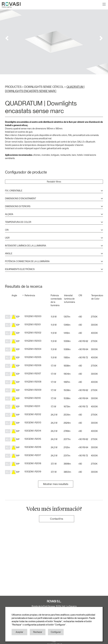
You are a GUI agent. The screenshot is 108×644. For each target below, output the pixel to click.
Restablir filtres (54, 182)
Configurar (56, 632)
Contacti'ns (57, 519)
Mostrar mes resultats (56, 484)
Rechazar (38, 632)
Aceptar (19, 632)
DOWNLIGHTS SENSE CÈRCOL (44, 87)
